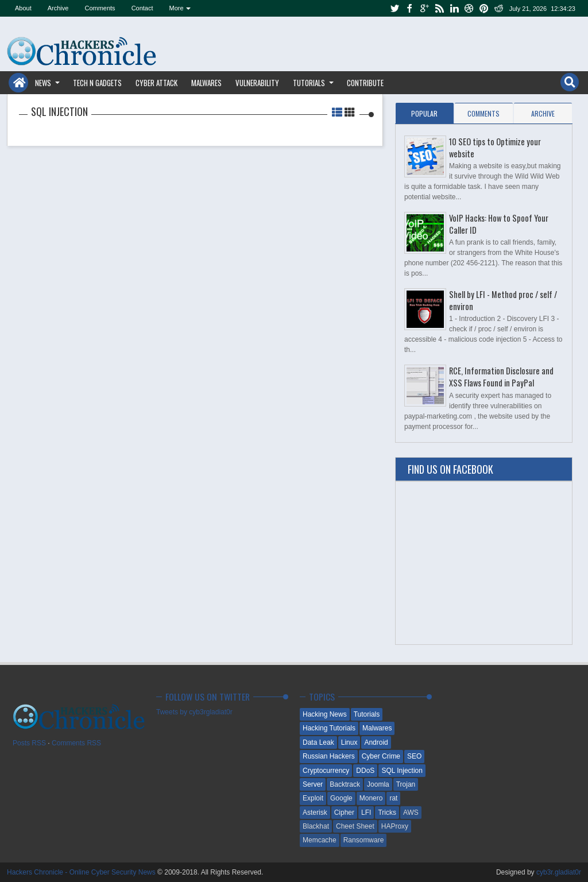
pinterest (484, 8)
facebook (409, 8)
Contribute (365, 83)
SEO (414, 756)
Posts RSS (29, 743)
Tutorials (309, 83)
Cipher (344, 813)
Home (18, 83)
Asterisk (315, 813)
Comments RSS (76, 743)
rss (439, 8)
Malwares (206, 83)
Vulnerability (257, 83)
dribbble (469, 8)
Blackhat (316, 826)
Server (313, 784)
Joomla (378, 784)
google (424, 8)
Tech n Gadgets (97, 83)
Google (341, 798)
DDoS (365, 771)
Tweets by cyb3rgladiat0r (194, 712)
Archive (58, 8)
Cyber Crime (381, 756)
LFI (366, 813)
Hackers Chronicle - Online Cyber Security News (82, 872)
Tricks (387, 813)
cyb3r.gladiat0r (559, 872)
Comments (100, 8)
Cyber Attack (156, 83)
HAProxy (395, 826)
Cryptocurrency (326, 771)
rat (393, 798)
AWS (411, 813)
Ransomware (364, 840)
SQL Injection (402, 771)
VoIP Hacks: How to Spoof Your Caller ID (499, 224)
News (43, 83)
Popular (424, 113)
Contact (142, 8)
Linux (349, 742)
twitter (394, 8)
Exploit (313, 798)
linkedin (454, 8)
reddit (499, 8)
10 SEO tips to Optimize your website (495, 148)
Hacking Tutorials (329, 728)
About (23, 8)
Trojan (406, 784)
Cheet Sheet (355, 826)
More (177, 8)
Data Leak (318, 742)
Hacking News (325, 714)
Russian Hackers (329, 756)
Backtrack (345, 784)
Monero (371, 798)
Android (376, 742)
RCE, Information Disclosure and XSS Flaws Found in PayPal (501, 377)
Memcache (320, 840)
